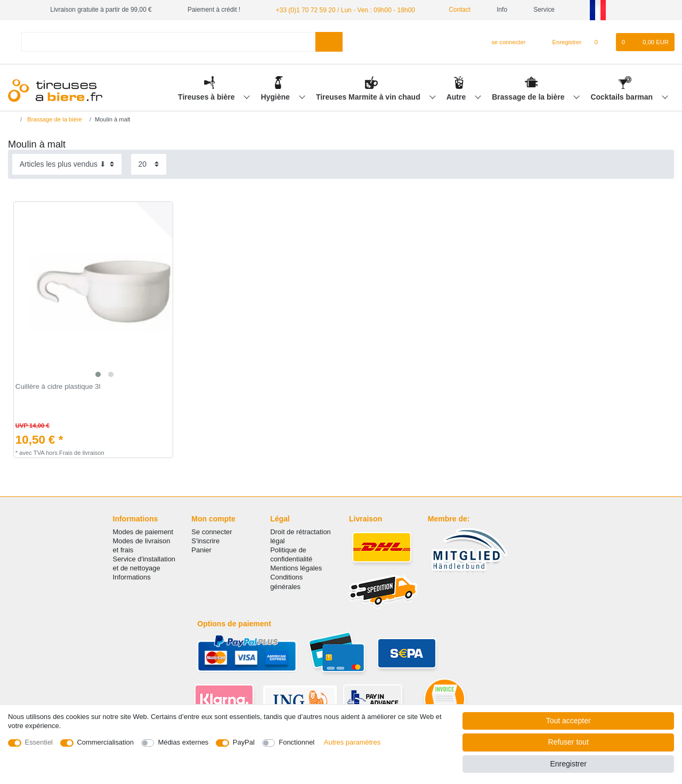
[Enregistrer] (561, 42)
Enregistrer (568, 764)
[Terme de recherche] (168, 42)
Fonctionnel (297, 742)
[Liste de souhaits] (601, 42)
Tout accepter (569, 721)
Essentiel (39, 742)
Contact (454, 10)
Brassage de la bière (529, 96)
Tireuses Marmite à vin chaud (369, 96)
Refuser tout (569, 742)
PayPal (244, 742)
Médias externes (183, 742)
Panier (201, 550)
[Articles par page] (149, 164)
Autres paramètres (352, 742)
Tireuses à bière (207, 96)
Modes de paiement (143, 532)
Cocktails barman (623, 96)
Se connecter (212, 532)
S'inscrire (205, 541)
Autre (457, 96)
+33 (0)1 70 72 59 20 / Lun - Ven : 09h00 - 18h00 (344, 10)
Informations (132, 577)
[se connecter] (504, 42)
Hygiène (276, 96)
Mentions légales (296, 568)
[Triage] (67, 164)
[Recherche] (329, 42)
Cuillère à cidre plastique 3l (58, 387)
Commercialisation (105, 742)
